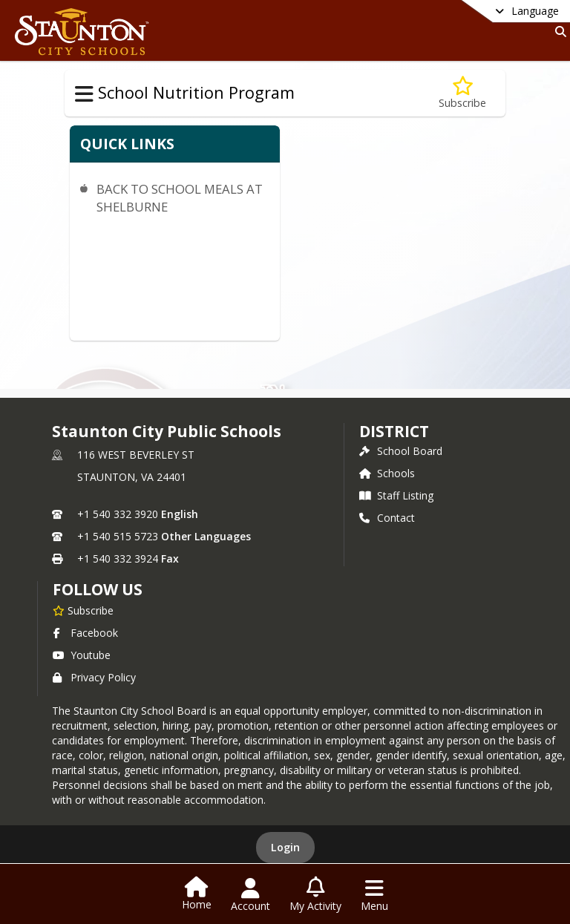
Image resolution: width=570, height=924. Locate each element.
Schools (387, 473)
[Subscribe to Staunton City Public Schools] (83, 610)
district (394, 431)
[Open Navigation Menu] (374, 895)
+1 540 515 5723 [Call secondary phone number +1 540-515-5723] (118, 536)
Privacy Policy (94, 677)
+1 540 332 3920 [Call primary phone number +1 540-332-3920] (118, 514)
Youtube (82, 655)
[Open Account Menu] (250, 895)
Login (285, 847)
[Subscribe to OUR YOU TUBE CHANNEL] (462, 93)
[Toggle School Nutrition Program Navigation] (84, 94)
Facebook (85, 633)
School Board (401, 451)
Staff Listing (396, 495)
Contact (387, 518)
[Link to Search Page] (558, 32)
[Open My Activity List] (315, 895)
